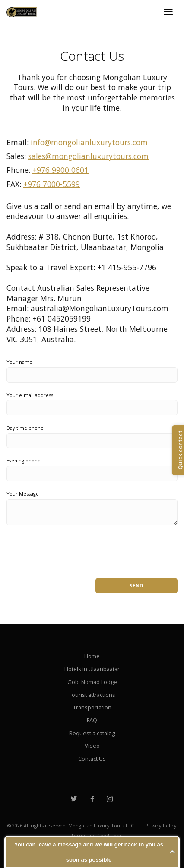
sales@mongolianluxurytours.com (88, 156)
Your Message (23, 494)
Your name (19, 362)
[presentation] (72, 547)
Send (136, 585)
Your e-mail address (30, 395)
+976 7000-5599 (52, 184)
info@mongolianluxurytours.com (89, 142)
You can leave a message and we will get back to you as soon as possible (89, 852)
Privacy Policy (161, 826)
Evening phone (24, 461)
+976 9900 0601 (60, 170)
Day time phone (25, 428)
